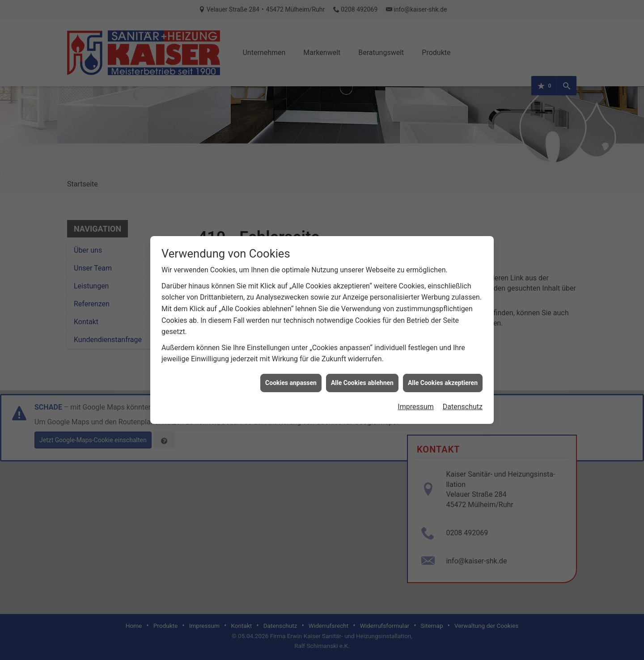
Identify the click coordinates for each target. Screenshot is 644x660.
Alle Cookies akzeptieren (443, 373)
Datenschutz (463, 398)
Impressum (416, 398)
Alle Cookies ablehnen (362, 373)
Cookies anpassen (291, 373)
